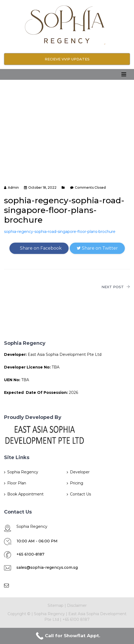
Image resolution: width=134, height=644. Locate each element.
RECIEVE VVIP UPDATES (67, 59)
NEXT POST (116, 287)
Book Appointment (25, 494)
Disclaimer (77, 605)
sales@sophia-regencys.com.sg (47, 567)
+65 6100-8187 (30, 554)
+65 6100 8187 (76, 619)
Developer (80, 472)
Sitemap (56, 605)
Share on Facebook (39, 248)
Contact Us (80, 494)
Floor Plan (17, 483)
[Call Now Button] (67, 636)
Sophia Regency (23, 472)
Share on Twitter (97, 248)
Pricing (77, 483)
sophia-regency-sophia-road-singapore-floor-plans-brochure (60, 232)
